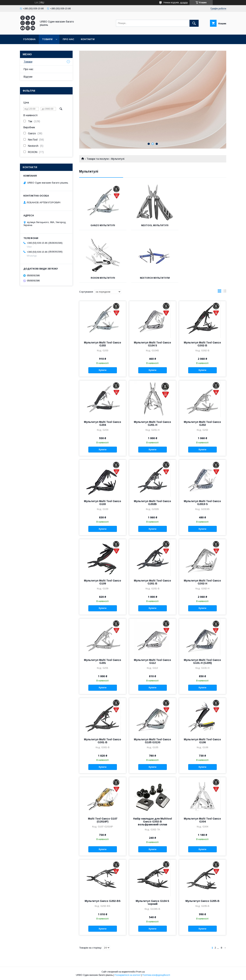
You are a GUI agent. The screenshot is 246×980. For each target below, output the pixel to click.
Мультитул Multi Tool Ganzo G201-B (152, 582)
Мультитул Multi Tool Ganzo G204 (103, 423)
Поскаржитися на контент (128, 975)
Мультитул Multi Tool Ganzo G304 (202, 820)
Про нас (68, 39)
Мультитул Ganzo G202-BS (103, 901)
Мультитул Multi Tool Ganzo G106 (202, 741)
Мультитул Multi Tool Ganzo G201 (103, 661)
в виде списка (225, 292)
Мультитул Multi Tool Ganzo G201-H (152, 423)
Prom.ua (140, 972)
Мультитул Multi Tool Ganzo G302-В (202, 344)
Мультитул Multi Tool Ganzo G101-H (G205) (202, 661)
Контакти (88, 39)
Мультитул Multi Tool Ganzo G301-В (103, 741)
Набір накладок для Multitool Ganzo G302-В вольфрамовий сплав (153, 822)
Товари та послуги (98, 159)
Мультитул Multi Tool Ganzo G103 (103, 503)
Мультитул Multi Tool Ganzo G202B (152, 503)
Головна (29, 39)
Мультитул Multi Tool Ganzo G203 (103, 344)
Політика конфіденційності (156, 975)
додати (184, 3)
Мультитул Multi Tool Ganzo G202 (202, 423)
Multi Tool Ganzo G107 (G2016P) (103, 820)
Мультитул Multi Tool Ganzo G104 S (152, 344)
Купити (103, 370)
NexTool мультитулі (153, 225)
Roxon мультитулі (203, 225)
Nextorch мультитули (102, 278)
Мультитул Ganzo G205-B (202, 901)
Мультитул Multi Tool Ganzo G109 (103, 582)
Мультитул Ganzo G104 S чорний (152, 902)
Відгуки (28, 77)
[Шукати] (194, 23)
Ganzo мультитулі (102, 225)
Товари (47, 39)
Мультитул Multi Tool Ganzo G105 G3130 (152, 741)
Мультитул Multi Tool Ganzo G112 (152, 661)
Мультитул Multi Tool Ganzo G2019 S (202, 503)
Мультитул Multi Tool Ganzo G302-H (202, 582)
